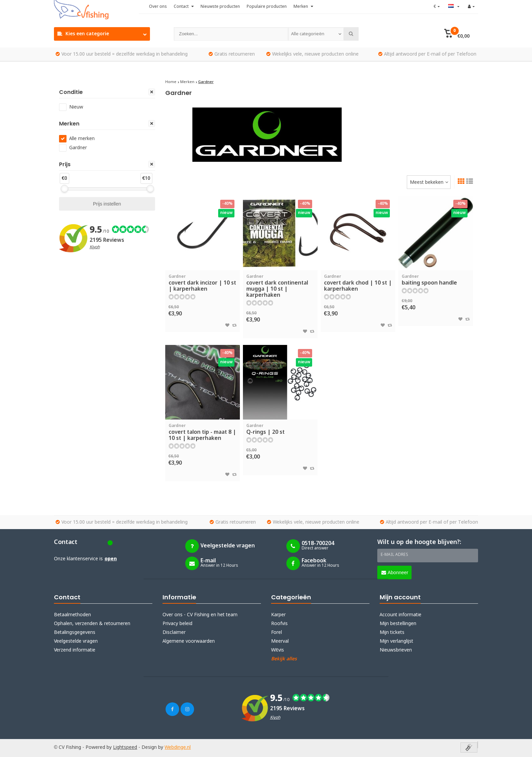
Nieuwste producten (220, 7)
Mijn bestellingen (398, 624)
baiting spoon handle (436, 280)
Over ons (158, 7)
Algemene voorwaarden (189, 641)
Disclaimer (174, 633)
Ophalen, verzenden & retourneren (92, 624)
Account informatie (401, 615)
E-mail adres (394, 555)
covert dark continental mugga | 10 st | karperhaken (280, 286)
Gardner (78, 148)
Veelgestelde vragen (76, 641)
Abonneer (395, 572)
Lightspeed (125, 748)
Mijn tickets (392, 633)
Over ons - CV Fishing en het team (200, 615)
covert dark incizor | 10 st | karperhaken (203, 283)
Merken (303, 7)
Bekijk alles (284, 659)
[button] (457, 34)
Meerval (280, 641)
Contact (184, 7)
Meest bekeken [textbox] (427, 182)
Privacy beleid (177, 624)
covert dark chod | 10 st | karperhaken (358, 283)
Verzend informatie (75, 650)
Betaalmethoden (72, 615)
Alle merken (82, 139)
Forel (277, 633)
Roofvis (279, 624)
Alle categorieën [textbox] (308, 34)
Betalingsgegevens (75, 633)
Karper (278, 615)
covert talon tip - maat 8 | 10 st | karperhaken (203, 432)
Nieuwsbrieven (396, 650)
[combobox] (316, 34)
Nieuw (76, 107)
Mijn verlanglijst (396, 641)
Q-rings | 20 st (280, 429)
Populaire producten (267, 7)
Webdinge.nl (178, 748)
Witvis (278, 650)
